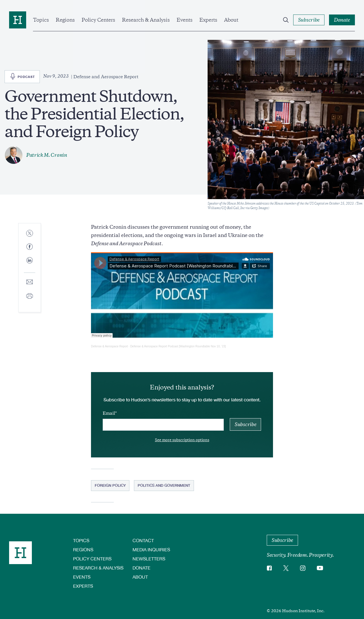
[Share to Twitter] (30, 234)
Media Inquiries (151, 549)
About (231, 20)
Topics (41, 20)
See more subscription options (182, 440)
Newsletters (149, 559)
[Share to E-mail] (30, 282)
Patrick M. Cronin (47, 155)
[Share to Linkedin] (30, 265)
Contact (143, 540)
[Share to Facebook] (30, 247)
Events (185, 20)
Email (109, 413)
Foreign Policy (110, 485)
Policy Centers (98, 20)
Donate (141, 568)
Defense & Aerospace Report (109, 346)
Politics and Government (164, 485)
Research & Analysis (146, 20)
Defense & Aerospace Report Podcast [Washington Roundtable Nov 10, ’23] (178, 346)
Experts (208, 20)
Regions (65, 20)
